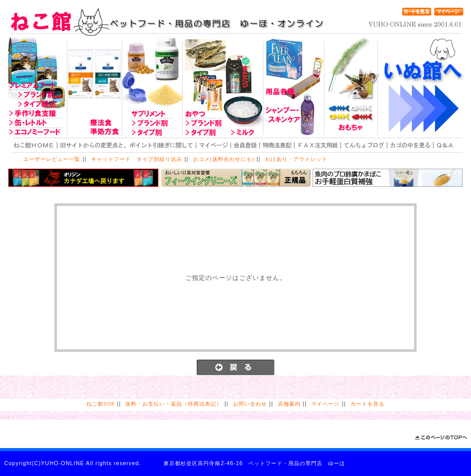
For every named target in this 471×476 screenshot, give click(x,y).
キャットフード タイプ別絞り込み (137, 159)
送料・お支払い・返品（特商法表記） (174, 404)
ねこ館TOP (100, 404)
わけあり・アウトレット (296, 159)
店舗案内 (289, 404)
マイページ (325, 404)
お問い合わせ (250, 404)
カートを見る (367, 404)
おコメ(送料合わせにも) (224, 159)
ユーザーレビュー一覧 (52, 159)
